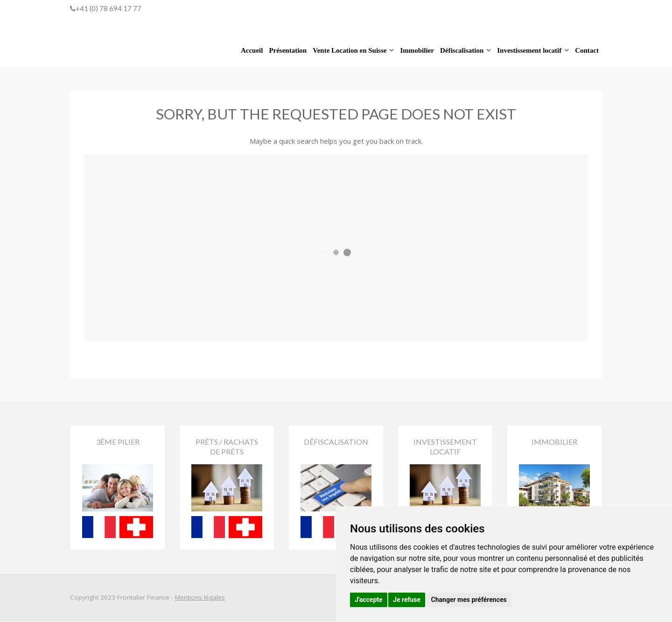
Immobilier (417, 50)
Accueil (252, 50)
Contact (587, 50)
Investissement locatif (529, 50)
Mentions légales (200, 598)
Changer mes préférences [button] (469, 600)
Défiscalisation (462, 50)
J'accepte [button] (369, 600)
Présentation (288, 50)
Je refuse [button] (407, 600)
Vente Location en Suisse (350, 50)
